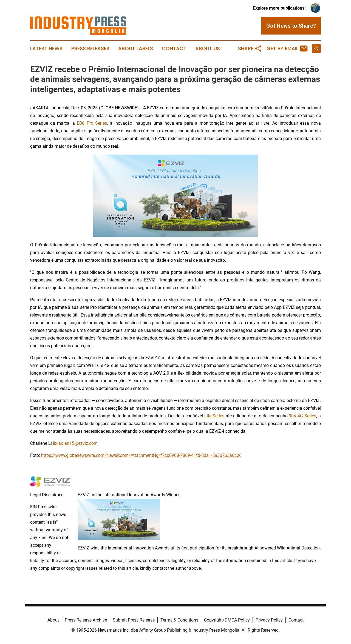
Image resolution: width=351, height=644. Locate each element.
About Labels (136, 49)
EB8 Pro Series (92, 123)
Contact (174, 49)
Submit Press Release (134, 620)
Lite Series (214, 416)
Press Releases (90, 49)
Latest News (46, 49)
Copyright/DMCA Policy (227, 620)
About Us (208, 49)
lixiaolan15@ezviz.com (75, 443)
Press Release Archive (86, 620)
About (53, 620)
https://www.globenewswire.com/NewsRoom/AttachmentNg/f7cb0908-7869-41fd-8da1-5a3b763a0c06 (141, 455)
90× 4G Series (302, 416)
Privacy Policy (269, 620)
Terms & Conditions (179, 620)
